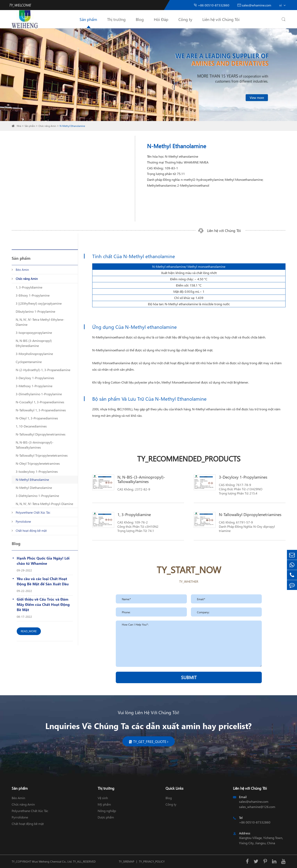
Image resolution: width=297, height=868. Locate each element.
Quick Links (174, 788)
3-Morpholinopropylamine (34, 354)
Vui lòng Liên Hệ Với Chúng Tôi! (148, 712)
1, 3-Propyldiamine (29, 287)
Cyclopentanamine (29, 362)
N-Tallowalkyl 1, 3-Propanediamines (41, 410)
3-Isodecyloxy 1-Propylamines (37, 471)
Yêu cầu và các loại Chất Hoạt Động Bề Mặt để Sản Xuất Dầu (43, 581)
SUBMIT (189, 677)
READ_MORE (29, 631)
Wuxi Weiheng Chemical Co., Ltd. (52, 861)
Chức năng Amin (47, 126)
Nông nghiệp (107, 811)
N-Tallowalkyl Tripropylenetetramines (42, 455)
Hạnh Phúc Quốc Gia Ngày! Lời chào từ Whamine (43, 561)
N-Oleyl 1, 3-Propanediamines (37, 418)
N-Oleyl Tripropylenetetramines (38, 463)
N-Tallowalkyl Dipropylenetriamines (41, 434)
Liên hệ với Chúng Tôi (221, 19)
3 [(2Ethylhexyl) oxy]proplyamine (39, 303)
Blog (140, 19)
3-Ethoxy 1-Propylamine (33, 295)
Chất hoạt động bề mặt (31, 531)
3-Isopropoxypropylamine (34, 333)
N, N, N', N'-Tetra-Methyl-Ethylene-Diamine (40, 322)
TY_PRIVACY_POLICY (152, 861)
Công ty (185, 19)
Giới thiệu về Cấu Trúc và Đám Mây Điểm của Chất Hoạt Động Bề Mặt (43, 604)
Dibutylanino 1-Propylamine (35, 311)
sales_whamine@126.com (257, 807)
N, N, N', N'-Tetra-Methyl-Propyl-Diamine (44, 504)
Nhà (19, 126)
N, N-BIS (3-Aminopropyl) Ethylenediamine (34, 343)
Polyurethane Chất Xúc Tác (33, 512)
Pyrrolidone (23, 521)
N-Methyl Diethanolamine (34, 488)
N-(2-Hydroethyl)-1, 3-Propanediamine (43, 370)
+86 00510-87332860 (211, 5)
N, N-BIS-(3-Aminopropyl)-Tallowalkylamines (35, 445)
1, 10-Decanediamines (31, 426)
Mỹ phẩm (104, 804)
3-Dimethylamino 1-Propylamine (39, 394)
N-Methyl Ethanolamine (72, 126)
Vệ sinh (103, 798)
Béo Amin (22, 270)
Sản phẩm (88, 19)
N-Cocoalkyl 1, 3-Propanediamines (40, 402)
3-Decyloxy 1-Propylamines (35, 378)
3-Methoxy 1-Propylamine (34, 386)
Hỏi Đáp (161, 19)
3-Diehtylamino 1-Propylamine (37, 496)
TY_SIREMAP (127, 861)
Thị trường (116, 19)
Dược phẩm (106, 817)
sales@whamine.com (254, 5)
